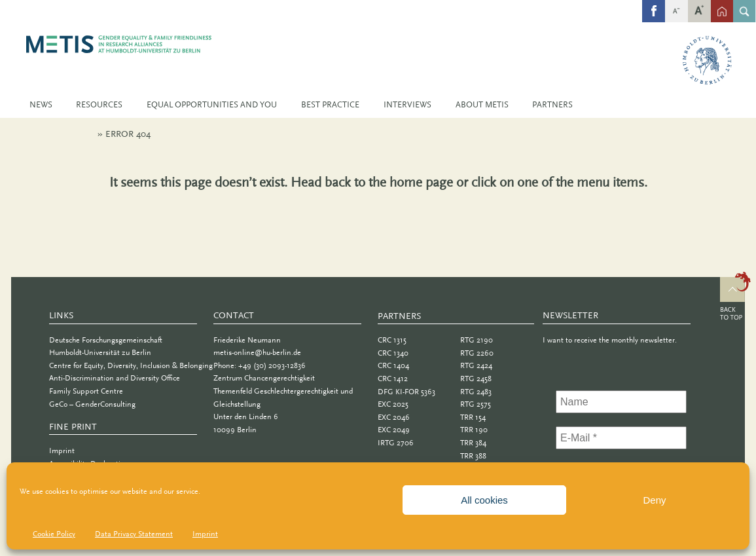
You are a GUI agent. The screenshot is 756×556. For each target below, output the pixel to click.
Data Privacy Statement (134, 534)
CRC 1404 (393, 365)
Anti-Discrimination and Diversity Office (115, 378)
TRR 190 (474, 430)
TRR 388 (473, 456)
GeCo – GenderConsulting (92, 404)
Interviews (407, 104)
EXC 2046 (394, 417)
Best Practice (330, 104)
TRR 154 (473, 417)
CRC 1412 (393, 379)
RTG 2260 (477, 353)
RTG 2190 (477, 340)
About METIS (482, 104)
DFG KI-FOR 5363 (406, 392)
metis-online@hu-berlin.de (257, 352)
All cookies (484, 500)
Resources (99, 104)
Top (735, 298)
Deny (654, 500)
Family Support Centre (86, 391)
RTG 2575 (476, 404)
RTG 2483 (476, 392)
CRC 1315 (392, 340)
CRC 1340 (393, 353)
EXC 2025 (393, 404)
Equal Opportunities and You (212, 104)
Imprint (205, 534)
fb (654, 4)
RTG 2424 (476, 365)
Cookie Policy (54, 534)
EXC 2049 (394, 430)
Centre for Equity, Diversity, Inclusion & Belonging (131, 365)
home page (421, 182)
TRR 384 (473, 443)
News (41, 104)
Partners (552, 104)
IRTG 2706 (396, 443)
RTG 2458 (476, 379)
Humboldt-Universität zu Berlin (100, 352)
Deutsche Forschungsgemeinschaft (106, 340)
